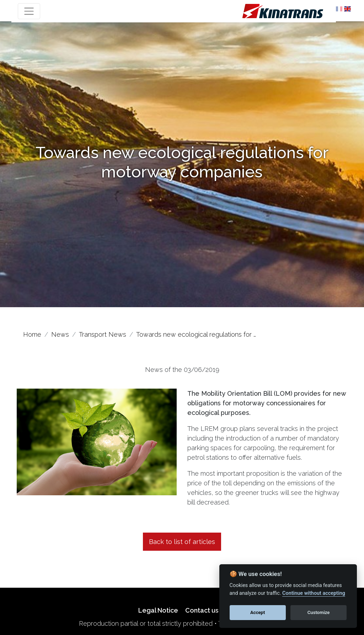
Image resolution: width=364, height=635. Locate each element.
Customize (319, 612)
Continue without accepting (314, 593)
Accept (258, 612)
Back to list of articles (182, 542)
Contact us (202, 610)
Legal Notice (158, 610)
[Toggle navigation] (29, 11)
